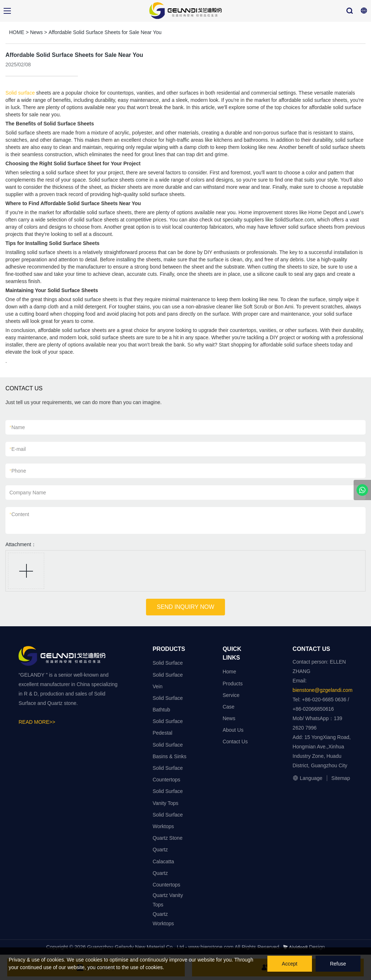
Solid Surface (168, 663)
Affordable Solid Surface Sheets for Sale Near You (105, 32)
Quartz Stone (168, 838)
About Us (233, 730)
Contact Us (235, 742)
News (36, 32)
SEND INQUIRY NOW (186, 607)
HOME (17, 32)
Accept (290, 964)
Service (231, 695)
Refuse (338, 964)
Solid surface (20, 93)
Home (229, 672)
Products (232, 684)
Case (228, 707)
